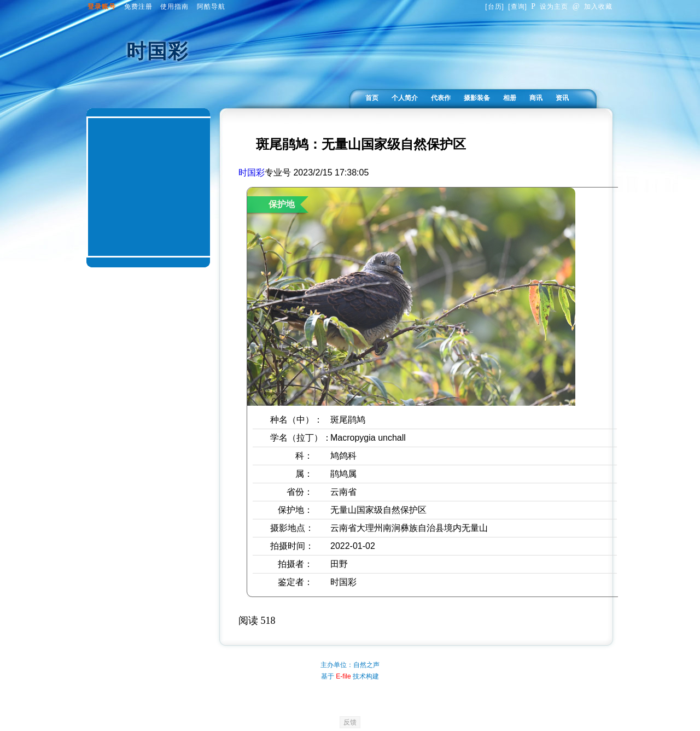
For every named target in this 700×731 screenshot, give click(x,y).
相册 (510, 98)
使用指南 (174, 7)
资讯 (562, 98)
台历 (495, 7)
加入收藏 (593, 7)
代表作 (441, 98)
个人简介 (405, 98)
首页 (372, 98)
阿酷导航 (211, 7)
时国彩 (252, 172)
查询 (518, 7)
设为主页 (550, 7)
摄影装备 (477, 98)
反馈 (350, 722)
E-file (343, 676)
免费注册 (138, 7)
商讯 (536, 98)
